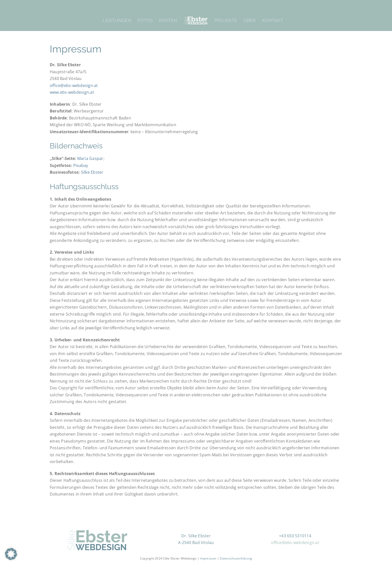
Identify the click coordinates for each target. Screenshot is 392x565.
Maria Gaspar (90, 158)
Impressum (208, 558)
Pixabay (81, 165)
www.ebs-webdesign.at (72, 92)
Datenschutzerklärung (236, 558)
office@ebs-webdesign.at (74, 85)
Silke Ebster (92, 172)
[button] (11, 554)
